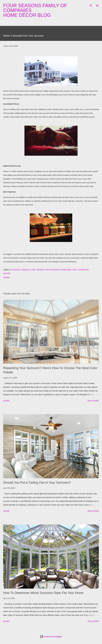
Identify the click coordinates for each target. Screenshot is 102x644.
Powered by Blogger (51, 636)
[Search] (91, 5)
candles (25, 270)
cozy (33, 270)
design (41, 270)
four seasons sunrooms (58, 270)
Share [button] (6, 277)
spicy (75, 270)
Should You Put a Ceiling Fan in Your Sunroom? (37, 482)
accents (16, 270)
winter (7, 273)
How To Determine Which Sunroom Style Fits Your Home (43, 593)
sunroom (84, 270)
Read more (93, 401)
